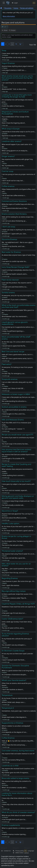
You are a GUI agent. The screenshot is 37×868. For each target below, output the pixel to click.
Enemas (16, 8)
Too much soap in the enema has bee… (15, 444)
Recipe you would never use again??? (17, 435)
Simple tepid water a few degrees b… (14, 717)
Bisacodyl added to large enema (15, 778)
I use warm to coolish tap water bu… (14, 261)
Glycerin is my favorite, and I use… (14, 246)
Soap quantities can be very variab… (14, 57)
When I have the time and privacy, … (14, 745)
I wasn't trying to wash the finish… (14, 660)
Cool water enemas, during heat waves (18, 751)
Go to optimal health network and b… (15, 274)
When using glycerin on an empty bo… (15, 151)
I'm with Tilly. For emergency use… (14, 374)
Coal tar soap (8, 171)
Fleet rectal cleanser (10, 280)
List (4, 27)
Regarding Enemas (10, 578)
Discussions (8, 8)
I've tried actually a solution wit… (13, 505)
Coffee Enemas (8, 738)
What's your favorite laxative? (14, 680)
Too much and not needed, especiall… (15, 490)
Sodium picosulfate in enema (14, 407)
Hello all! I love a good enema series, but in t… (18, 358)
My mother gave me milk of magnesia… (15, 773)
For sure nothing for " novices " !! (13, 429)
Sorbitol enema (8, 293)
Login (15, 3)
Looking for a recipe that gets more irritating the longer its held (17, 96)
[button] (21, 44)
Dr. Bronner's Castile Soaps (13, 651)
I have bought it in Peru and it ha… (14, 414)
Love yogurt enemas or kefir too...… (14, 70)
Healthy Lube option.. (11, 524)
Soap (4, 51)
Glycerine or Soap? (10, 511)
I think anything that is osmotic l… (13, 475)
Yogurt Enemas (8, 63)
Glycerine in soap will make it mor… (14, 136)
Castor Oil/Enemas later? (12, 619)
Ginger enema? (8, 156)
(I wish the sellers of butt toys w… (13, 106)
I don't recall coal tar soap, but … (13, 181)
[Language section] (34, 3)
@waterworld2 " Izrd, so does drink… (14, 89)
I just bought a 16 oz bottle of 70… (14, 459)
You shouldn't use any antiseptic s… (14, 645)
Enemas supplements (11, 825)
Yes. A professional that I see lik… (13, 166)
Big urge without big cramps (14, 591)
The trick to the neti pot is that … (13, 545)
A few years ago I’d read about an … (14, 613)
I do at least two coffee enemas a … (14, 195)
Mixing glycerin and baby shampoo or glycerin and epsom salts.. (18, 497)
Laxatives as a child (10, 766)
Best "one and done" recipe (13, 352)
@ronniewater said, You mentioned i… (15, 316)
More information (9, 16)
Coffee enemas (8, 186)
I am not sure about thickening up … (14, 221)
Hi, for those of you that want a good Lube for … (18, 531)
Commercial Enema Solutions (14, 201)
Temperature (7, 695)
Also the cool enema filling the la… (14, 760)
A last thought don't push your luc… (14, 819)
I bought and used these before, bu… (15, 287)
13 (16, 44)
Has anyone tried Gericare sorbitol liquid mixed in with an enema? (16, 451)
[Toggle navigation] (4, 3)
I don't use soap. (9, 227)
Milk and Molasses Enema (13, 420)
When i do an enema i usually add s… (15, 788)
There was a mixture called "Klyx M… (14, 598)
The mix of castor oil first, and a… (13, 628)
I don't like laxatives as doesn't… (13, 689)
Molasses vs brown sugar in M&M (16, 394)
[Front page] (1, 8)
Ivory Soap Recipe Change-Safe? (16, 267)
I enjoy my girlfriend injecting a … (13, 331)
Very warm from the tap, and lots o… (14, 573)
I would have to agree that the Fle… (14, 346)
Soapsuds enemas (10, 379)
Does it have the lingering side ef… (14, 123)
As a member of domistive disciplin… (14, 675)
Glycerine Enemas (9, 239)
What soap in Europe (11, 129)
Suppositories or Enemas (12, 723)
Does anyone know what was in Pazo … (15, 208)
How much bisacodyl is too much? (16, 481)
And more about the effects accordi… (15, 518)
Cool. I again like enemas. (11, 585)
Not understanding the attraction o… (14, 401)
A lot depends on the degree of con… (14, 732)
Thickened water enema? (12, 551)
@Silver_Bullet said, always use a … (14, 702)
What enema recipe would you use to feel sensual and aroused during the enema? (17, 78)
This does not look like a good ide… (14, 558)
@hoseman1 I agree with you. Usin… (14, 234)
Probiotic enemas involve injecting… (14, 834)
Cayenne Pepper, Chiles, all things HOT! (18, 604)
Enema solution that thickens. (14, 214)
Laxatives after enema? (12, 141)
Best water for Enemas (11, 252)
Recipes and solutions (27, 8)
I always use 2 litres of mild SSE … (13, 388)
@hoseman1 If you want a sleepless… (15, 299)
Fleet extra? (7, 364)
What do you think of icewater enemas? (18, 812)
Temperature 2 (8, 708)
